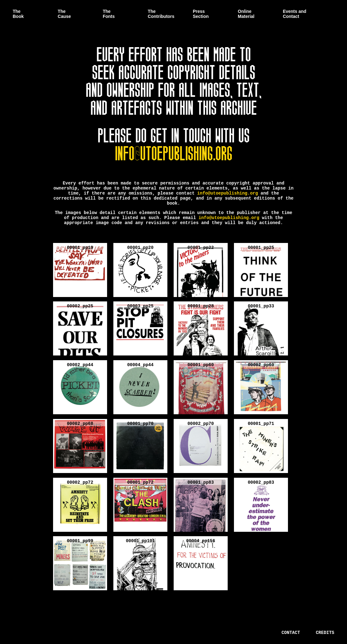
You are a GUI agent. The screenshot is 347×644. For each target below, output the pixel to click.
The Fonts (109, 14)
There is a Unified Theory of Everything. (52, 632)
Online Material (246, 14)
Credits (325, 633)
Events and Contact (295, 14)
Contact (291, 633)
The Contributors (161, 14)
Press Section (201, 14)
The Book (18, 14)
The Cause (64, 14)
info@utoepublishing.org (174, 152)
